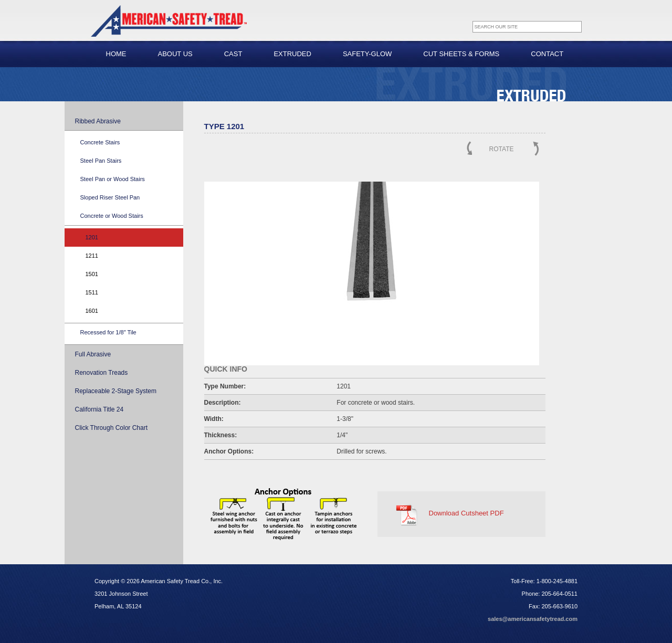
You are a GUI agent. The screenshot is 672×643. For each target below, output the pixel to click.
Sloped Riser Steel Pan (110, 197)
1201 (92, 237)
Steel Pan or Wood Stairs (113, 179)
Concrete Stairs (100, 142)
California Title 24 (99, 409)
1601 (92, 311)
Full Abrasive (93, 354)
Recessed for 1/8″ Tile (108, 332)
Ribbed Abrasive (98, 121)
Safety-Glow (367, 54)
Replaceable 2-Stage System (116, 391)
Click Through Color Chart (112, 428)
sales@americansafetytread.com (533, 619)
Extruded (292, 54)
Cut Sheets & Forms (461, 54)
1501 (92, 274)
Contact (547, 54)
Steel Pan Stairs (101, 161)
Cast (233, 54)
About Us (175, 54)
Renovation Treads (102, 373)
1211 (92, 256)
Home (116, 54)
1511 (92, 292)
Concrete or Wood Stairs (112, 216)
